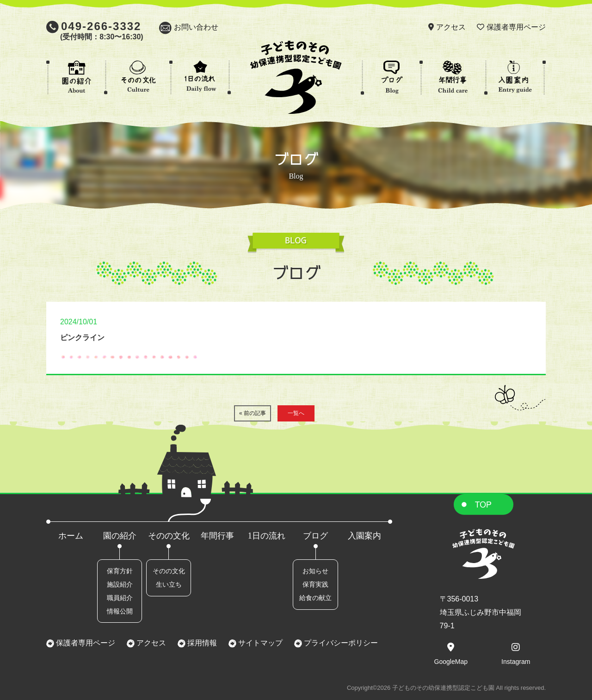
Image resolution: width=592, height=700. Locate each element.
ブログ (315, 536)
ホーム (71, 536)
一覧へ (296, 413)
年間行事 (217, 536)
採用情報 (201, 643)
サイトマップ (259, 643)
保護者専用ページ (516, 27)
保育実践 (315, 584)
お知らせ (315, 571)
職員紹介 (120, 598)
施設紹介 (120, 584)
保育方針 (120, 571)
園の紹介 (120, 536)
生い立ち (169, 584)
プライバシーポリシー (340, 643)
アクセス (451, 27)
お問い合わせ (196, 27)
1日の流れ (267, 536)
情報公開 (120, 611)
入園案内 (364, 536)
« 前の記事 (253, 413)
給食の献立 (315, 598)
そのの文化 (169, 536)
